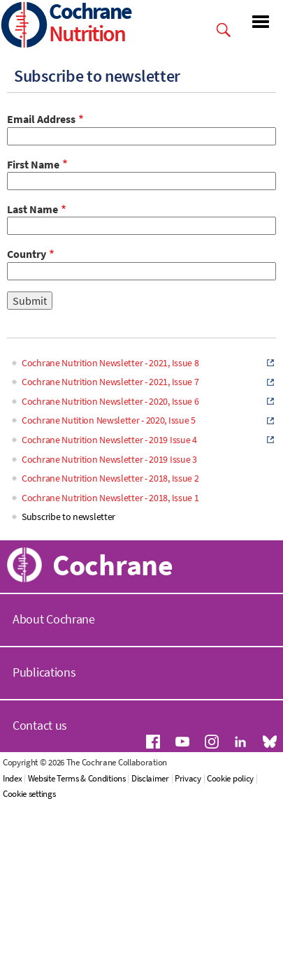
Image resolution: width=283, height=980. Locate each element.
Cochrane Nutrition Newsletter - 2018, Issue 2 (110, 478)
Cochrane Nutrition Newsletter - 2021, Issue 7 (110, 382)
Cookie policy (230, 778)
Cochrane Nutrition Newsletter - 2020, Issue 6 (110, 401)
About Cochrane (54, 619)
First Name (33, 164)
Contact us (40, 725)
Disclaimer (150, 778)
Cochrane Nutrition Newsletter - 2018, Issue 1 (110, 498)
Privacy (188, 778)
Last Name (32, 209)
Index (13, 778)
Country (27, 254)
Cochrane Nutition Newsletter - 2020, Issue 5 (109, 420)
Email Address (41, 119)
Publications (44, 672)
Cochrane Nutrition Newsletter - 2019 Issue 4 (109, 440)
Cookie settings (29, 794)
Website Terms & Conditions (77, 778)
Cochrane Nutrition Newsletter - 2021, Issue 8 (110, 363)
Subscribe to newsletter (68, 517)
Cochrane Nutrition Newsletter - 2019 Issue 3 (109, 459)
